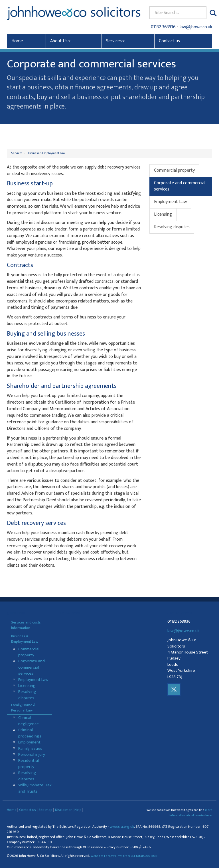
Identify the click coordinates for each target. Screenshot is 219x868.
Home (17, 41)
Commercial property (174, 170)
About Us (60, 41)
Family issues (30, 748)
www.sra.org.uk (122, 827)
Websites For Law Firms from (124, 856)
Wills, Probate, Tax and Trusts (35, 788)
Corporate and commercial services (180, 186)
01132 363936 (163, 27)
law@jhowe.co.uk (196, 27)
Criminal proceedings (30, 733)
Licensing (163, 214)
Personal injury (32, 754)
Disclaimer (63, 810)
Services (115, 41)
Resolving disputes (172, 227)
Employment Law (170, 202)
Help (78, 810)
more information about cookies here (191, 813)
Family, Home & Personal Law (23, 708)
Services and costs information (26, 625)
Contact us (169, 41)
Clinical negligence (29, 721)
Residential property (29, 763)
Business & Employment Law (47, 153)
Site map (45, 810)
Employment (29, 742)
